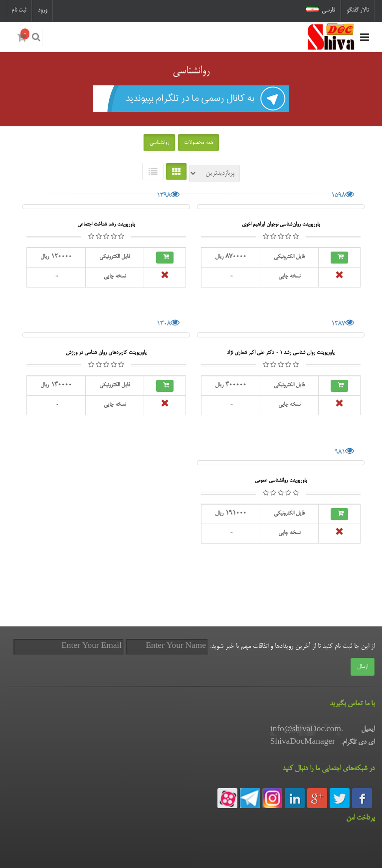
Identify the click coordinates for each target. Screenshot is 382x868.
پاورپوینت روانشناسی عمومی (281, 480)
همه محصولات (198, 143)
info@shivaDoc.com (306, 730)
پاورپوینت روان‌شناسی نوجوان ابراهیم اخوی (281, 224)
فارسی (321, 10)
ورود (43, 10)
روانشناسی (159, 143)
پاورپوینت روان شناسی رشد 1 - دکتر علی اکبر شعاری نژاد (281, 353)
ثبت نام (19, 10)
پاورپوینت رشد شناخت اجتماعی (106, 224)
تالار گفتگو (358, 10)
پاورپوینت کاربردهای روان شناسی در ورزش (106, 353)
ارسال (363, 667)
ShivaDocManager (303, 742)
